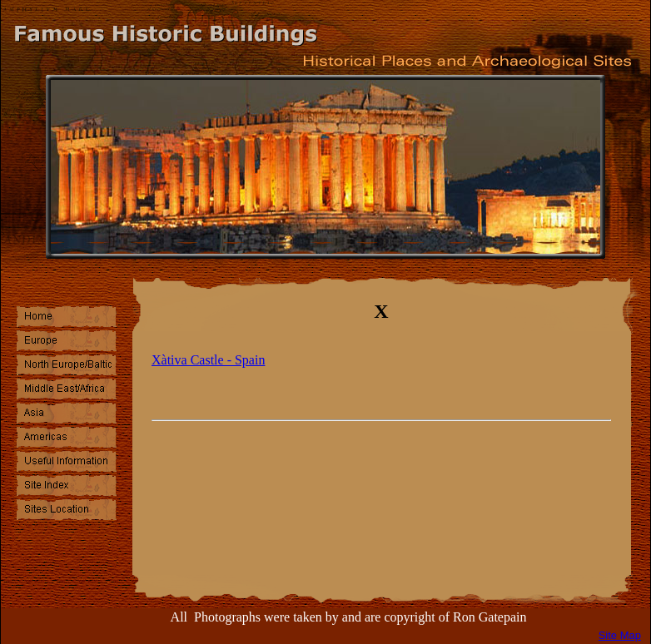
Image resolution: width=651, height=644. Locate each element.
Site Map (620, 635)
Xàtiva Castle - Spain (208, 360)
